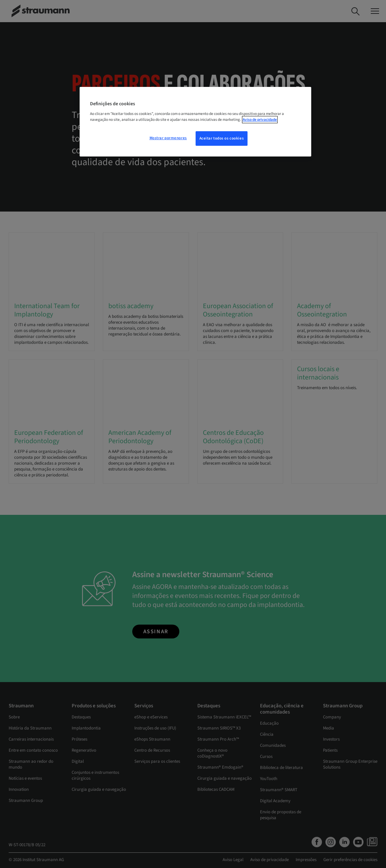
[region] (195, 122)
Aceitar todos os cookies (222, 138)
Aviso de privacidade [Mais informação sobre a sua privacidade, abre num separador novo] (260, 120)
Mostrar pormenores (168, 138)
